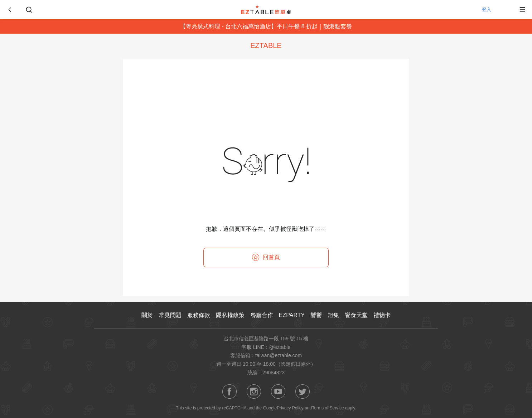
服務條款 (199, 315)
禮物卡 (382, 315)
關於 (147, 315)
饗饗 (316, 315)
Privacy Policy (290, 408)
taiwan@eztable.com (279, 355)
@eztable (280, 347)
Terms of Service (328, 408)
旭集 (333, 315)
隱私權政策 (230, 315)
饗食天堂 (356, 315)
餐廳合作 (262, 315)
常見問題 (170, 315)
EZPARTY (292, 315)
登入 (494, 10)
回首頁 (266, 257)
